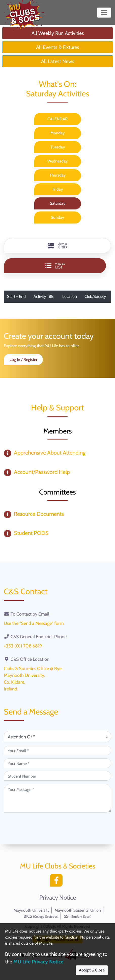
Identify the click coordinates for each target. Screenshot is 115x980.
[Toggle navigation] (104, 13)
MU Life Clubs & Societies (58, 866)
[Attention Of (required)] (57, 737)
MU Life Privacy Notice (38, 962)
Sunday (57, 217)
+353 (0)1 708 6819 (23, 646)
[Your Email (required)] (57, 750)
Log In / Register (23, 360)
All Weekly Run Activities (58, 33)
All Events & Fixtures (57, 47)
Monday (57, 133)
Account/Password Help (42, 472)
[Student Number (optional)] (57, 776)
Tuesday (58, 147)
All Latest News (58, 61)
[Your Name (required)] (57, 763)
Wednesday (57, 161)
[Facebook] (57, 882)
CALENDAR (57, 119)
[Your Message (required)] (57, 798)
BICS (41, 916)
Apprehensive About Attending (50, 453)
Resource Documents (39, 514)
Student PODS (31, 533)
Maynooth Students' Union (78, 910)
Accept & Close (92, 970)
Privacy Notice (58, 898)
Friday (58, 189)
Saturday (58, 203)
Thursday (57, 175)
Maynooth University (32, 910)
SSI (78, 916)
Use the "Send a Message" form (34, 623)
